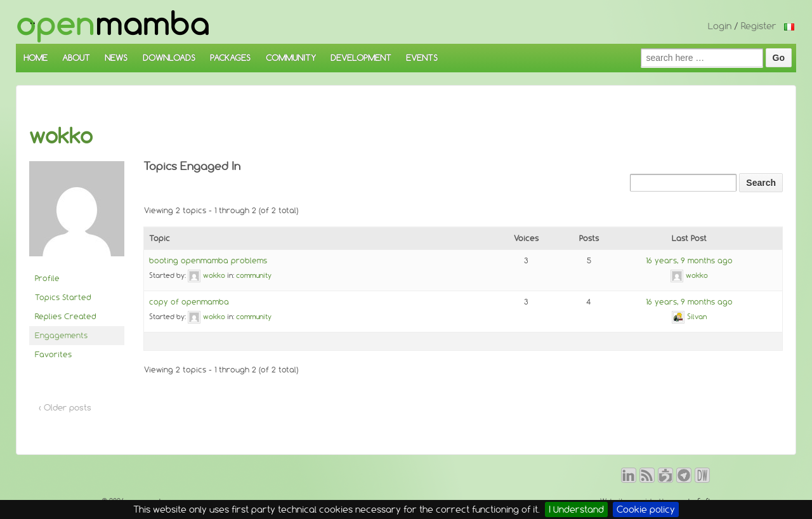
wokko (61, 136)
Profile (47, 278)
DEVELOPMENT (361, 58)
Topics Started (63, 297)
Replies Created (66, 316)
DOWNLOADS (169, 58)
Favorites (53, 354)
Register (759, 26)
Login (720, 26)
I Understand (576, 509)
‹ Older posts (65, 407)
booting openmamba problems (208, 260)
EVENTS (422, 58)
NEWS (116, 58)
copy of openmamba (189, 302)
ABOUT (76, 58)
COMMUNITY (291, 58)
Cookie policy (646, 509)
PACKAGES (230, 58)
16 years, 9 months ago (689, 260)
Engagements (61, 335)
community (254, 275)
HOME (36, 58)
